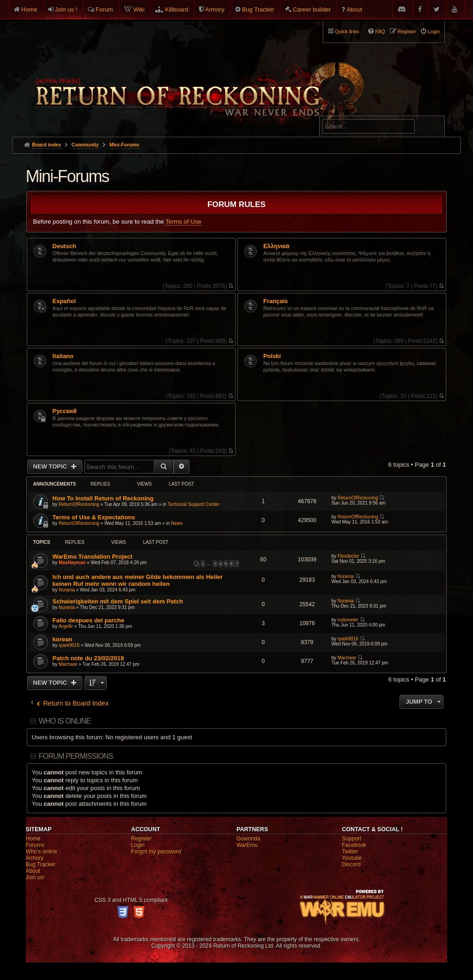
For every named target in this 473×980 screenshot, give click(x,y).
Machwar (68, 664)
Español (64, 301)
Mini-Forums (67, 176)
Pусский (65, 411)
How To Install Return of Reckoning (103, 498)
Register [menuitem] (407, 31)
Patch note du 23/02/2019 (88, 658)
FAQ (380, 31)
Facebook (354, 845)
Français (276, 301)
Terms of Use (183, 222)
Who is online (65, 721)
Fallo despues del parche (88, 620)
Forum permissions (76, 756)
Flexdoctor (349, 556)
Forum (104, 9)
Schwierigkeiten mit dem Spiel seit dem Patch (118, 601)
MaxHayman (72, 563)
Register (142, 839)
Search (432, 128)
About (354, 9)
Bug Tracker (258, 9)
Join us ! (66, 9)
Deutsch (64, 246)
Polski (272, 356)
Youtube (352, 858)
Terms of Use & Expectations (94, 517)
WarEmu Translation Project (93, 557)
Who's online (42, 852)
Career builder (312, 9)
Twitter (350, 852)
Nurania (67, 590)
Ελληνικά (276, 246)
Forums (35, 845)
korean (63, 639)
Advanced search (351, 112)
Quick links (347, 31)
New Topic (51, 466)
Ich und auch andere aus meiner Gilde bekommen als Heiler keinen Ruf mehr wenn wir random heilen (138, 580)
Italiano (63, 356)
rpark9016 (69, 645)
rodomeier (348, 620)
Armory (215, 9)
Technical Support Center (194, 504)
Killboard (177, 9)
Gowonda (248, 839)
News (177, 523)
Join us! (35, 877)
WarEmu (247, 845)
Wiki (139, 9)
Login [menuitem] (434, 31)
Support (352, 839)
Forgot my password (156, 852)
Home (29, 9)
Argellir (66, 626)
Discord (351, 864)
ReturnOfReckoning (79, 504)
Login (138, 845)
